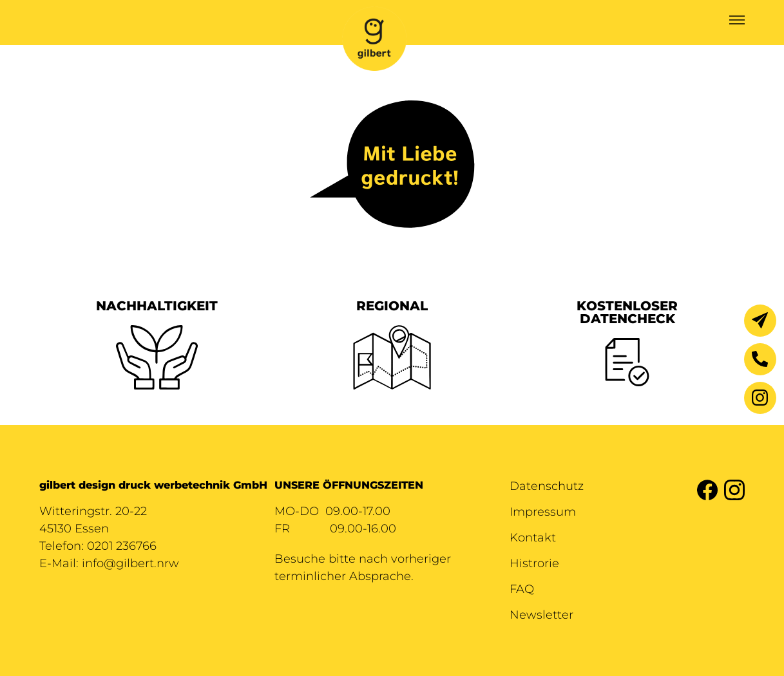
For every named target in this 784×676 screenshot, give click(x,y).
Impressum (543, 512)
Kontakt (533, 538)
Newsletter (541, 615)
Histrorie (534, 563)
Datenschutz (547, 486)
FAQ (522, 589)
